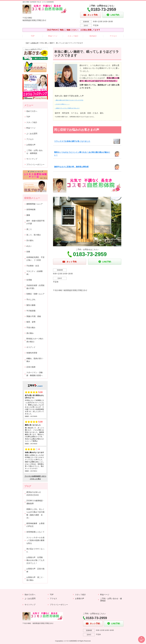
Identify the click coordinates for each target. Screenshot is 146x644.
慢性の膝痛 (31, 305)
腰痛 (28, 215)
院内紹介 (93, 36)
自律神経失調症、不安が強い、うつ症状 (35, 259)
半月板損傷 (31, 311)
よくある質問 (32, 134)
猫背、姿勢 (31, 322)
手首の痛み (31, 328)
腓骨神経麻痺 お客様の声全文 (35, 525)
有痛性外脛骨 (32, 353)
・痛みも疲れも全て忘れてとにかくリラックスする (69, 100)
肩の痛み (30, 333)
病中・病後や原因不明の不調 (35, 222)
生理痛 (29, 280)
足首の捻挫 (31, 367)
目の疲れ (30, 240)
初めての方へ (32, 111)
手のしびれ (31, 300)
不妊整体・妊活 (33, 266)
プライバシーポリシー (35, 165)
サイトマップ (32, 159)
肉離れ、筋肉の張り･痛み (35, 360)
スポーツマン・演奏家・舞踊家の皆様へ (35, 374)
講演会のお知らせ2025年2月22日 (34, 494)
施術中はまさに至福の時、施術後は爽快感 (71, 167)
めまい (29, 246)
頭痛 (28, 252)
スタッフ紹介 (73, 36)
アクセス (113, 36)
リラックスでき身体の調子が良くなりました (72, 141)
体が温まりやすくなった (35, 550)
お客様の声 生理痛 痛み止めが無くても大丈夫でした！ (35, 560)
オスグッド (31, 347)
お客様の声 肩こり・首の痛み (35, 579)
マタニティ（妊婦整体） (35, 273)
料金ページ (53, 36)
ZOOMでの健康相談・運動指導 (35, 502)
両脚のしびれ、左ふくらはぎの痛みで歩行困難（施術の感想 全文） (35, 514)
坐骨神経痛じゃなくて (35, 532)
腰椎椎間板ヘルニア (35, 204)
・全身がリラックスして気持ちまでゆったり (67, 108)
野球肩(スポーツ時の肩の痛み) (35, 340)
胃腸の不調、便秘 (34, 316)
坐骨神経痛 (31, 209)
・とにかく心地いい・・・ (62, 104)
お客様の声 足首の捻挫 (35, 570)
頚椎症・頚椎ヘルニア (35, 294)
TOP (33, 36)
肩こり (29, 229)
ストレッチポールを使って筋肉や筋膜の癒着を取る (35, 540)
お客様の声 (35, 43)
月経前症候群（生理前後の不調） (35, 287)
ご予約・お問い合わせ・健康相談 (35, 152)
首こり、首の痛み (34, 235)
